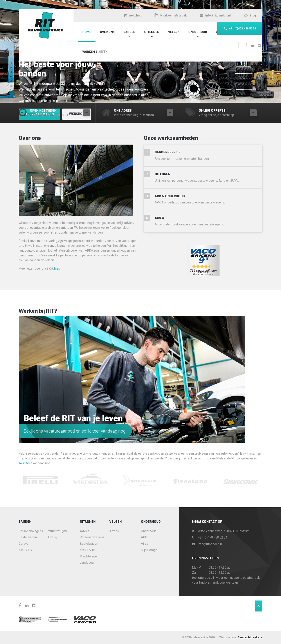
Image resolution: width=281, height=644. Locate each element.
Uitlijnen (152, 32)
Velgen (174, 32)
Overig (53, 537)
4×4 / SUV (25, 550)
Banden (129, 32)
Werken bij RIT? (95, 52)
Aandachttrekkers (250, 637)
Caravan (24, 544)
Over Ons (107, 32)
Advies (85, 531)
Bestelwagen (28, 537)
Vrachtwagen (57, 531)
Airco (145, 544)
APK (144, 537)
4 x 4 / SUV (87, 550)
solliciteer (25, 463)
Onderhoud (198, 32)
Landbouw (87, 562)
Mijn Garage (149, 550)
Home (87, 32)
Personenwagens (29, 531)
